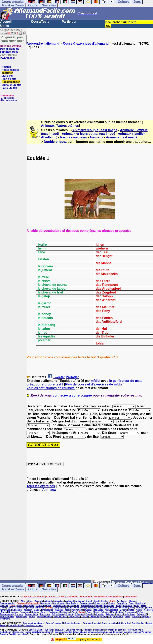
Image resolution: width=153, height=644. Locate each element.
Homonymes (80, 608)
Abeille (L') (49, 137)
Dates (20, 606)
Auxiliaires (122, 601)
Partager (72, 377)
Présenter (79, 614)
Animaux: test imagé (122, 137)
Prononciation (32, 614)
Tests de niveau (44, 617)
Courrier (4, 606)
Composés (46, 603)
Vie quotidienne (116, 617)
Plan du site (9, 79)
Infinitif (104, 608)
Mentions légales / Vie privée (138, 632)
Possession (130, 612)
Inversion (123, 608)
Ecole (71, 606)
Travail (85, 617)
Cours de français (91, 623)
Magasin (28, 610)
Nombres (148, 610)
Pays (89, 612)
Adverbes (59, 601)
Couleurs (140, 603)
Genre (3, 608)
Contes (112, 603)
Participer (69, 22)
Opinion (35, 612)
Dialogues (29, 606)
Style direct (130, 614)
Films (118, 606)
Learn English (15, 625)
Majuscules (48, 610)
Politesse (105, 612)
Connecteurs (101, 603)
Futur (137, 606)
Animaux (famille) (131, 134)
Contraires (122, 603)
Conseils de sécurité (116, 630)
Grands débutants (36, 608)
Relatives (110, 614)
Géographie (59, 608)
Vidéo (104, 617)
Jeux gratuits (7, 98)
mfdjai (96, 381)
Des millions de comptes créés (11, 49)
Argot (96, 601)
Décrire (48, 606)
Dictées (39, 606)
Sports (119, 614)
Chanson (133, 601)
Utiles (5, 26)
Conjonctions (86, 603)
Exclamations (87, 606)
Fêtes (144, 606)
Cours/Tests (40, 22)
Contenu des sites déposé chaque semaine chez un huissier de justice (88, 632)
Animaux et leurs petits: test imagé (88, 134)
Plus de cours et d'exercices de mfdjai (94, 384)
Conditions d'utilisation (93, 630)
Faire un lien (9, 88)
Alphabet (69, 601)
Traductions (74, 617)
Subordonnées (7, 617)
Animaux (48, 126)
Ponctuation (117, 612)
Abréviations (27, 601)
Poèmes (141, 612)
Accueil (6, 22)
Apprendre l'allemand (43, 43)
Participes (54, 612)
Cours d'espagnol (54, 623)
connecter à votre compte (72, 395)
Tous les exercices (41, 486)
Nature (139, 610)
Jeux (137, 586)
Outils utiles (124, 623)
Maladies (59, 610)
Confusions (73, 603)
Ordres (44, 612)
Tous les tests (60, 617)
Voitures (136, 617)
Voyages (145, 617)
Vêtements (5, 619)
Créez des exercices (33, 625)
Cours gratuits (13, 586)
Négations (25, 612)
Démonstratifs (60, 606)
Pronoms (19, 614)
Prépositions (58, 614)
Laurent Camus (36, 630)
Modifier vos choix (18, 634)
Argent (89, 601)
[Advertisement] (90, 81)
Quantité (90, 614)
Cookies (4, 634)
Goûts (10, 608)
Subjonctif (142, 614)
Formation (128, 606)
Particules (65, 612)
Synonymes (21, 617)
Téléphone (94, 617)
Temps (32, 617)
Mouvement (77, 610)
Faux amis (109, 606)
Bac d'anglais (138, 623)
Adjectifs (48, 601)
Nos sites (49, 5)
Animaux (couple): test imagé (95, 130)
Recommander (11, 82)
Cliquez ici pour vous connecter (13, 39)
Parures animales (73, 137)
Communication (8, 603)
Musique (88, 610)
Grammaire (20, 608)
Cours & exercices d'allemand (86, 43)
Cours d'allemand (73, 623)
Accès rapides (10, 70)
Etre (77, 606)
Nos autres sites (9, 100)
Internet (113, 608)
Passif (74, 612)
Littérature (17, 610)
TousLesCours (13, 5)
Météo (131, 610)
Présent (69, 614)
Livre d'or (8, 76)
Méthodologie (111, 610)
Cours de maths (109, 623)
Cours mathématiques (33, 623)
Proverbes (45, 614)
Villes (127, 617)
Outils (33, 5)
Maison (37, 610)
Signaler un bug (11, 85)
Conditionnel (59, 603)
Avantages (7, 58)
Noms (4, 612)
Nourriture (13, 612)
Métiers (123, 610)
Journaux (140, 608)
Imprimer (7, 73)
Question (100, 614)
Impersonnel (93, 608)
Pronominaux (6, 614)
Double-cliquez (55, 142)
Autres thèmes (68, 126)
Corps (132, 603)
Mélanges (99, 610)
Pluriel (96, 612)
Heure (69, 608)
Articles (104, 601)
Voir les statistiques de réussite (51, 388)
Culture (123, 586)
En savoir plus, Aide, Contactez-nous (63, 630)
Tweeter (59, 377)
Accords (39, 601)
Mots (67, 610)
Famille (99, 606)
